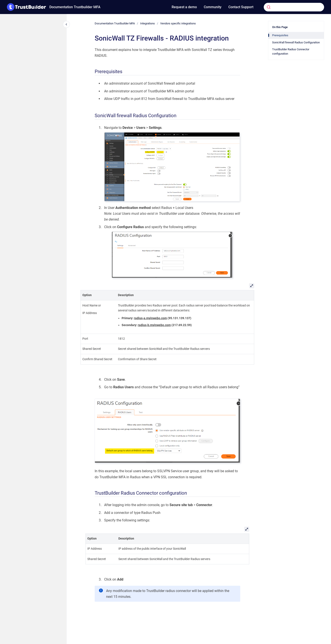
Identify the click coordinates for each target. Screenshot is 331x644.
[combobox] (287, 7)
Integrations (147, 23)
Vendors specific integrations (178, 23)
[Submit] (269, 7)
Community (213, 7)
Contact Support (241, 7)
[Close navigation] (66, 24)
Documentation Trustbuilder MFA (75, 7)
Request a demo (184, 7)
